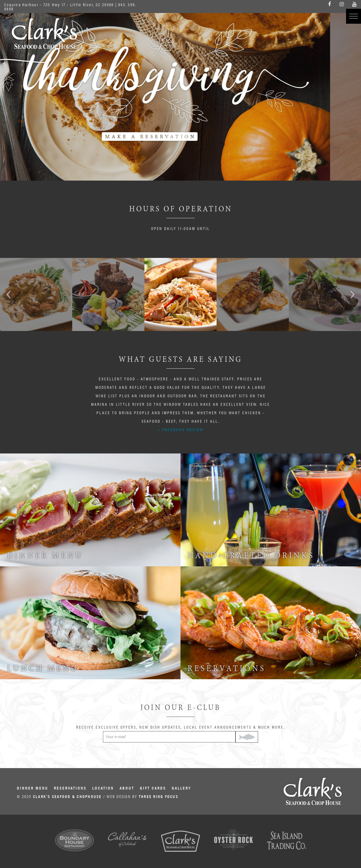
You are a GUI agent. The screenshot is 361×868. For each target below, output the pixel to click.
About (127, 788)
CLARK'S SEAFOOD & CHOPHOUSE (67, 796)
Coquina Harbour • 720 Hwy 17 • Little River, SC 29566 (59, 4)
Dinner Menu (33, 788)
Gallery (181, 788)
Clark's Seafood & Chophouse (44, 34)
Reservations (70, 788)
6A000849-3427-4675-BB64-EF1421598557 (180, 90)
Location (103, 788)
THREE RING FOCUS (159, 796)
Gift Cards (153, 788)
